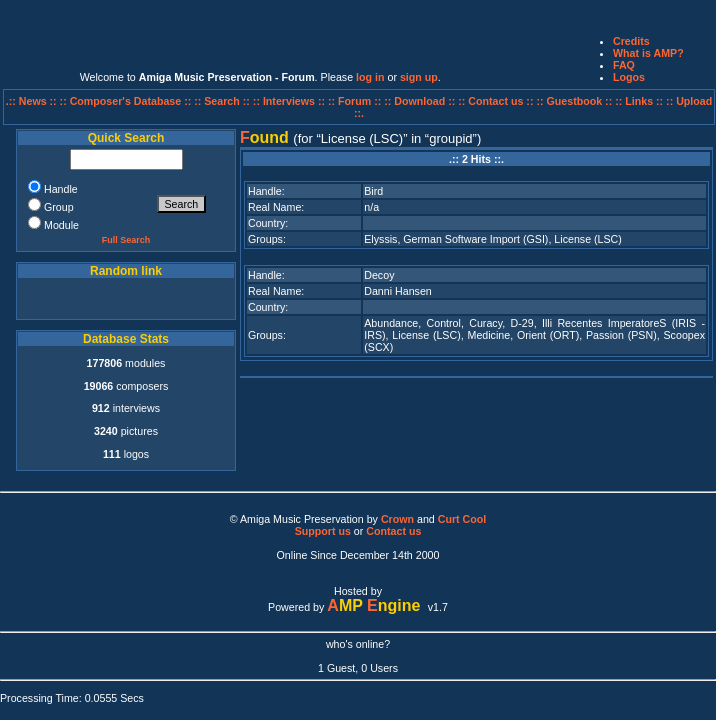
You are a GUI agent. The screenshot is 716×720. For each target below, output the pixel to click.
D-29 (522, 323)
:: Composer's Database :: (127, 101)
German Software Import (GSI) (475, 239)
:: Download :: (421, 101)
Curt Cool (462, 519)
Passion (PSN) (621, 335)
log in (370, 77)
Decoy (379, 275)
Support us (323, 531)
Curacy (485, 323)
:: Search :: (223, 101)
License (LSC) (588, 239)
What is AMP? (648, 53)
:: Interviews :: (290, 101)
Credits (631, 41)
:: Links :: (639, 101)
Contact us (393, 531)
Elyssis (380, 239)
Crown (397, 519)
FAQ (624, 65)
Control (444, 323)
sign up (419, 77)
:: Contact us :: (495, 101)
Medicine (489, 335)
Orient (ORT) (548, 335)
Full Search (126, 240)
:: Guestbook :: (574, 101)
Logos (629, 77)
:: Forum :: (356, 101)
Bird (373, 191)
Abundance (391, 323)
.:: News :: (33, 101)
